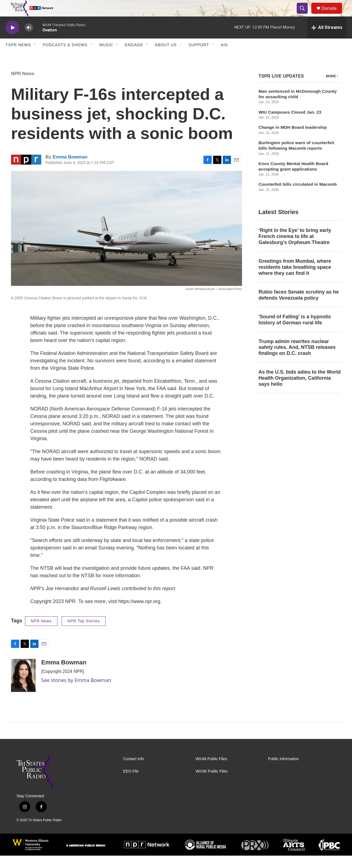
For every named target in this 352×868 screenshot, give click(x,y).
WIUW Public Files (211, 784)
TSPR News (18, 57)
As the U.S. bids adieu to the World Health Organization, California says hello (300, 390)
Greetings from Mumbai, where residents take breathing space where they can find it (295, 280)
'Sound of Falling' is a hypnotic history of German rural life (295, 332)
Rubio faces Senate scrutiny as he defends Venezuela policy (299, 307)
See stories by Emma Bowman (76, 692)
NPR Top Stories (84, 633)
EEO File (131, 784)
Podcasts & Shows (65, 57)
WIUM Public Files (211, 771)
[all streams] (327, 40)
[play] (12, 40)
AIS (224, 57)
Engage (134, 57)
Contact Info (134, 771)
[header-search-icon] (305, 15)
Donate (332, 14)
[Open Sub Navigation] (35, 57)
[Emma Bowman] (23, 688)
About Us (166, 57)
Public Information (284, 771)
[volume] (29, 40)
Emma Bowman (70, 169)
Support (199, 57)
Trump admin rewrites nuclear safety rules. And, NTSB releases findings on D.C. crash (297, 360)
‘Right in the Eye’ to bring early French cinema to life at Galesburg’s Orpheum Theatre (295, 249)
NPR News (23, 86)
